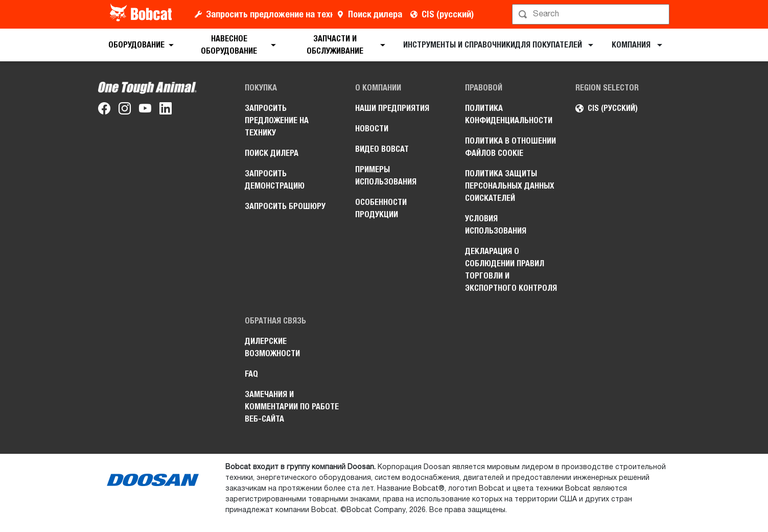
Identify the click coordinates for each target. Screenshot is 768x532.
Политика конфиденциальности (509, 114)
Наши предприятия (392, 108)
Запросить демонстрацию (275, 180)
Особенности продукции (381, 208)
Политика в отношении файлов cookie (510, 147)
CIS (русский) (448, 14)
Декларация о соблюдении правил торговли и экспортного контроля (511, 270)
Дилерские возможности (272, 347)
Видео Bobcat (382, 149)
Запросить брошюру (285, 206)
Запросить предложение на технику (269, 14)
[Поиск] (592, 14)
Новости (372, 129)
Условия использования (496, 225)
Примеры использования (386, 176)
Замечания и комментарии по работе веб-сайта (292, 407)
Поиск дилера (375, 14)
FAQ (251, 374)
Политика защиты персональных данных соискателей (510, 186)
